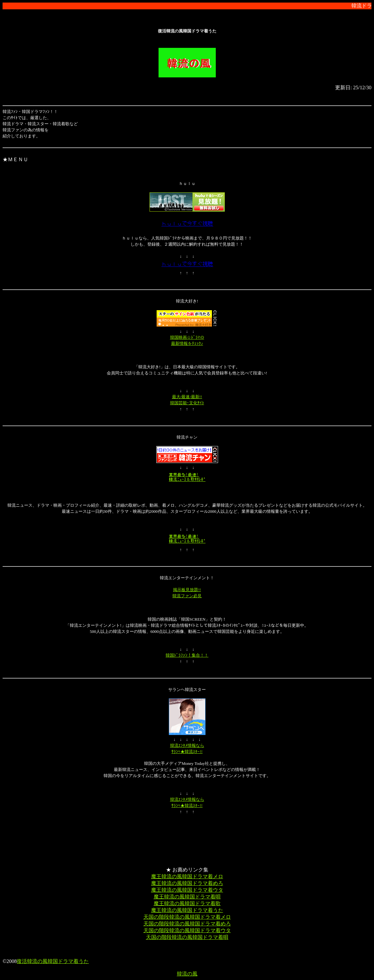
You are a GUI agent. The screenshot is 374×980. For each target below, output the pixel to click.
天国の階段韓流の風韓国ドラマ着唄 (187, 937)
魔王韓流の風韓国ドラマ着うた (187, 910)
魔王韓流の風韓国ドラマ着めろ (187, 883)
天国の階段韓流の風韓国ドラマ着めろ (187, 924)
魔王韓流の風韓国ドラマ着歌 (187, 903)
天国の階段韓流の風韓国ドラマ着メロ (187, 917)
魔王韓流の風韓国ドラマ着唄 (187, 897)
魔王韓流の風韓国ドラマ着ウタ (187, 890)
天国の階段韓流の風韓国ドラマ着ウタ (187, 930)
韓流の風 (187, 974)
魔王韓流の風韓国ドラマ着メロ (187, 876)
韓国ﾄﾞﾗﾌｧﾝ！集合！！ (187, 655)
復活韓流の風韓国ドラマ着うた (53, 961)
